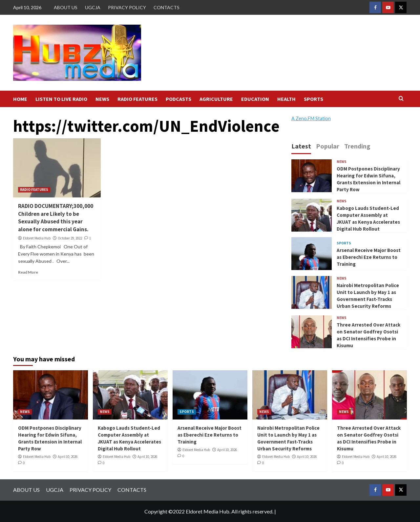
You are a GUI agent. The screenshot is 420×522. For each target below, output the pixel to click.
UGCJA (93, 7)
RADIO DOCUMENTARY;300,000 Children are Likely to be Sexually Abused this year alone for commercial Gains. (56, 218)
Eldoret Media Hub (37, 238)
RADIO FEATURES (137, 99)
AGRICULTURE (216, 99)
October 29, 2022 (70, 238)
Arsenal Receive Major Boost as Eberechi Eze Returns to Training (369, 257)
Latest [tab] (301, 146)
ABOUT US (66, 7)
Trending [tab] (357, 146)
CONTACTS (167, 7)
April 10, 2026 (68, 457)
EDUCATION (255, 99)
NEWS (102, 99)
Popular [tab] (328, 146)
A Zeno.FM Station (311, 119)
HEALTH (286, 99)
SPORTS (314, 99)
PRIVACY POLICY (127, 7)
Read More (28, 272)
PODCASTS (178, 99)
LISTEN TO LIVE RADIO (61, 99)
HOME (20, 99)
